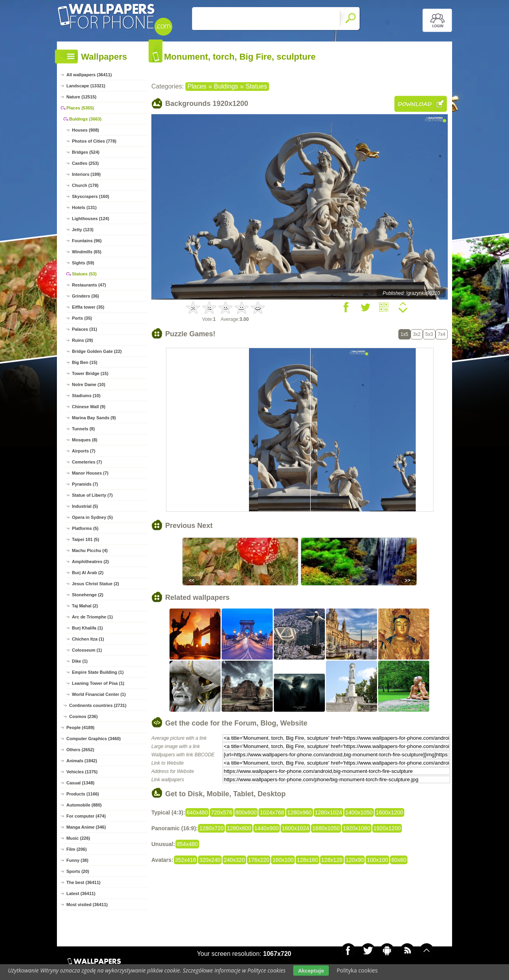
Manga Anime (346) (86, 827)
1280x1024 (329, 812)
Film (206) (76, 849)
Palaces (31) (85, 329)
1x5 (404, 334)
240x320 (234, 860)
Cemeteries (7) (87, 462)
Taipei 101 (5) (86, 539)
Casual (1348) (80, 783)
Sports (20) (78, 871)
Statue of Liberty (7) (92, 495)
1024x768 (272, 812)
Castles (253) (85, 163)
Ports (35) (82, 318)
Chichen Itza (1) (88, 639)
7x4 (442, 334)
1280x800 (239, 828)
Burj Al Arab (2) (88, 573)
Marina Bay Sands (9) (94, 418)
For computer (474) (86, 816)
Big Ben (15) (85, 362)
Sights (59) (83, 263)
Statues (256, 86)
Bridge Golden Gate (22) (97, 351)
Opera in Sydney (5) (92, 517)
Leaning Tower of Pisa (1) (98, 683)
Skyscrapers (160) (90, 196)
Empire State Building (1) (98, 672)
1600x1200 (389, 812)
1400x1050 (359, 812)
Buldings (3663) (85, 119)
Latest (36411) (81, 893)
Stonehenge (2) (88, 595)
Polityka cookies (357, 970)
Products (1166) (83, 794)
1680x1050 (326, 828)
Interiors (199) (86, 174)
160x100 (283, 860)
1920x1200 (387, 828)
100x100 (377, 860)
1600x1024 (295, 828)
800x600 (246, 812)
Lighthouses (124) (90, 219)
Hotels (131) (84, 207)
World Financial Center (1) (99, 694)
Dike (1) (80, 661)
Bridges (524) (86, 152)
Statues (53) (84, 274)
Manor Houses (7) (90, 473)
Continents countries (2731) (98, 705)
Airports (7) (84, 451)
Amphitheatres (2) (90, 562)
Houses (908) (85, 130)
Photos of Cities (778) (94, 141)
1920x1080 (357, 828)
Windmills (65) (87, 252)
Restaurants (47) (89, 285)
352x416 (186, 860)
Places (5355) (80, 108)
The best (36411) (83, 882)
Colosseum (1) (87, 650)
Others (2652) (80, 750)
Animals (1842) (82, 761)
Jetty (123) (83, 230)
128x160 (307, 860)
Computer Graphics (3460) (94, 739)
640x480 (197, 812)
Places (197, 86)
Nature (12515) (81, 97)
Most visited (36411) (87, 905)
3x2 (417, 334)
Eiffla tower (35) (88, 307)
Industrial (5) (85, 506)
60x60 (399, 860)
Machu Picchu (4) (90, 550)
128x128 (332, 860)
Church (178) (85, 185)
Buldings (226, 86)
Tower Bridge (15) (90, 373)
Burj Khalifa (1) (87, 628)
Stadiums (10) (86, 396)
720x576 (222, 812)
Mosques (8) (85, 440)
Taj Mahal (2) (85, 606)
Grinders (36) (85, 296)
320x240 (210, 860)
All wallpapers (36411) (89, 75)
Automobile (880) (84, 805)
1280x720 (211, 828)
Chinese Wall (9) (89, 407)
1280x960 (300, 812)
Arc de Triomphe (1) (92, 617)
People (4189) (80, 727)
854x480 (187, 844)
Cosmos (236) (83, 716)
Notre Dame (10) (89, 384)
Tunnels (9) (83, 429)
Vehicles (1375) (82, 772)
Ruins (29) (82, 340)
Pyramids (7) (85, 484)
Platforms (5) (85, 528)
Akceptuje (311, 971)
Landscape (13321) (86, 86)
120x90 (355, 860)
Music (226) (78, 838)
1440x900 (267, 828)
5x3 (429, 334)
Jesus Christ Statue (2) (95, 584)
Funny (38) (77, 860)
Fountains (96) (87, 241)
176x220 (259, 860)
